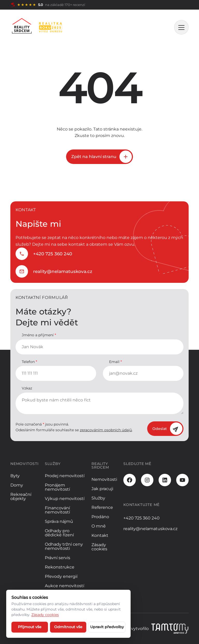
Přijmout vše (30, 627)
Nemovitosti (104, 479)
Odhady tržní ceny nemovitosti (64, 546)
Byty (15, 476)
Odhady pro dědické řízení (59, 533)
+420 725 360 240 (53, 254)
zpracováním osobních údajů (106, 430)
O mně (99, 526)
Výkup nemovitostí (65, 499)
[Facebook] (130, 480)
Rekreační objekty (21, 496)
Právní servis (58, 558)
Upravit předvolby (107, 627)
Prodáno (100, 517)
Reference (102, 507)
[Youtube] (182, 480)
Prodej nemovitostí (65, 476)
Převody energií (61, 576)
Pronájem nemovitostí (57, 487)
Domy (17, 485)
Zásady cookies (99, 547)
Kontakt (100, 535)
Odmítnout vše (68, 627)
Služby (98, 498)
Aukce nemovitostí (65, 586)
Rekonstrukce (60, 567)
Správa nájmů (59, 521)
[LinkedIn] (165, 480)
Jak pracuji (102, 489)
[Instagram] (147, 480)
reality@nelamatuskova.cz (63, 271)
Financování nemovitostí (57, 510)
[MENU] (181, 27)
